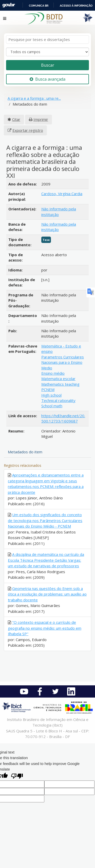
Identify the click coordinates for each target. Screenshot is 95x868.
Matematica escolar (58, 379)
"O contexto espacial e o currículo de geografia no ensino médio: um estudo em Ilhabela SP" (45, 628)
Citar (16, 119)
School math (52, 406)
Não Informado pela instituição (59, 212)
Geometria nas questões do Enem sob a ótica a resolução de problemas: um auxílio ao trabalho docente (47, 594)
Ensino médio (53, 373)
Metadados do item (25, 452)
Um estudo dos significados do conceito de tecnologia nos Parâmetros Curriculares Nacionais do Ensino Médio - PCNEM (45, 520)
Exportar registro (28, 130)
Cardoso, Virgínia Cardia (62, 194)
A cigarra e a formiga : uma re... (34, 98)
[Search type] (48, 52)
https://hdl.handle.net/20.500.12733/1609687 (63, 418)
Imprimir (41, 119)
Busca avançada (48, 79)
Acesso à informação (76, 6)
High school (51, 395)
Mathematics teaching (60, 384)
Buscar (48, 65)
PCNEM (48, 389)
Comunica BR (39, 6)
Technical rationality (58, 400)
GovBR (9, 5)
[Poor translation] (17, 777)
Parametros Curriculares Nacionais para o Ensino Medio (63, 362)
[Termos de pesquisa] (48, 40)
